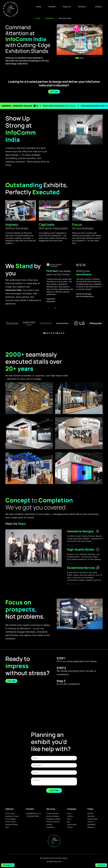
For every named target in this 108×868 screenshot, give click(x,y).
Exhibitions (50, 827)
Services (83, 7)
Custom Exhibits (52, 813)
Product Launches (53, 822)
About (69, 819)
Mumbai (90, 813)
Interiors (49, 824)
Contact (98, 7)
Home (38, 7)
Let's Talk (54, 92)
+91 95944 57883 (32, 816)
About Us (67, 7)
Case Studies (72, 824)
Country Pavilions (53, 816)
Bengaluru (91, 827)
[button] (77, 58)
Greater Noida (92, 819)
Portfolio (52, 7)
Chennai (90, 822)
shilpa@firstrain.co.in (33, 813)
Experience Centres (53, 819)
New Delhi (91, 816)
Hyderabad (91, 824)
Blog (69, 822)
